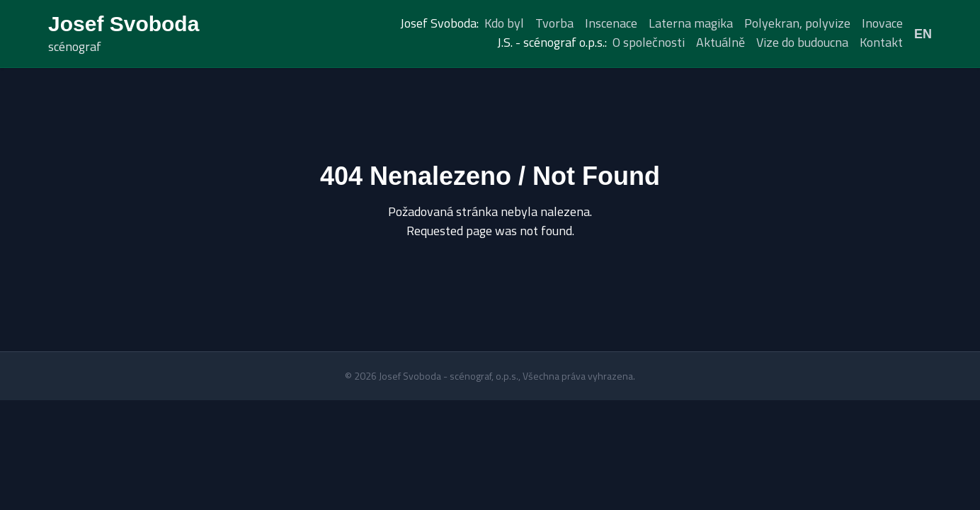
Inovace (882, 23)
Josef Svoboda (124, 24)
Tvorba (554, 23)
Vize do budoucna (802, 42)
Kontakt (881, 42)
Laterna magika (691, 23)
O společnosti (649, 42)
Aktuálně (720, 42)
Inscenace (611, 23)
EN (923, 34)
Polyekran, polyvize (797, 23)
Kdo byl (504, 23)
